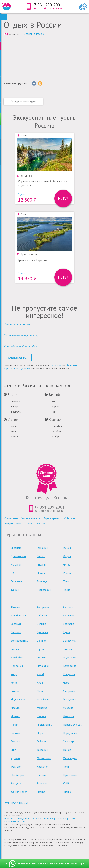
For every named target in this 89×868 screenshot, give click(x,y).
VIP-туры (69, 518)
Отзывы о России (34, 34)
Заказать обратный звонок (47, 8)
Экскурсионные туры (23, 101)
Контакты (42, 523)
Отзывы (29, 523)
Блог (19, 523)
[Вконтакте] (34, 83)
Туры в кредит (52, 518)
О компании (11, 518)
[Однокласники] (40, 83)
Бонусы (9, 523)
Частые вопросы (31, 518)
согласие (56, 365)
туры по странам (17, 803)
